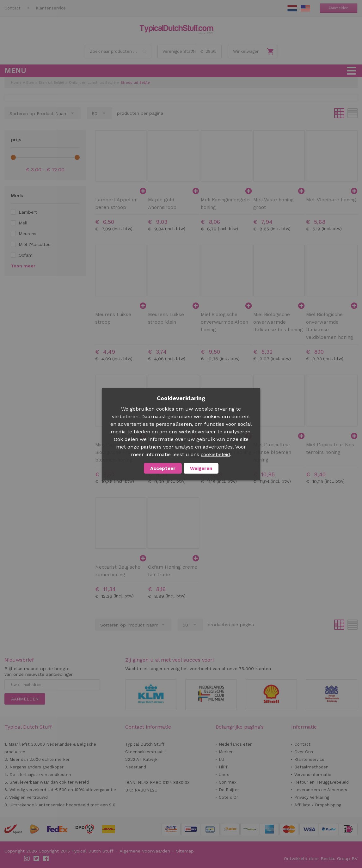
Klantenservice (51, 8)
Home (16, 83)
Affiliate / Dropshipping (318, 805)
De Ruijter (229, 790)
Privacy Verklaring (312, 797)
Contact (12, 8)
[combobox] (118, 52)
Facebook (46, 859)
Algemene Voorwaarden (145, 851)
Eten (30, 83)
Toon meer (23, 266)
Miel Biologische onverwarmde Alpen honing (224, 322)
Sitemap (185, 851)
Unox (224, 775)
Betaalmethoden (311, 767)
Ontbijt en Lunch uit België (92, 83)
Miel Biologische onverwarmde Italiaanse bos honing (278, 322)
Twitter (37, 859)
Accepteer (163, 468)
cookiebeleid (215, 455)
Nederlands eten (236, 744)
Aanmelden (338, 8)
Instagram (27, 859)
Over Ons (304, 752)
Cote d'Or (228, 797)
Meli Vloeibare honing (331, 200)
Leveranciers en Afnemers (321, 790)
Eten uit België (52, 83)
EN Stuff (305, 8)
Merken (226, 752)
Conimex (228, 782)
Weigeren (201, 468)
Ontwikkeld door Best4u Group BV (321, 859)
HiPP (224, 767)
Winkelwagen (246, 51)
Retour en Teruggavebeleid (322, 782)
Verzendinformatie (313, 775)
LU (221, 759)
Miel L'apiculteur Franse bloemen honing (272, 452)
